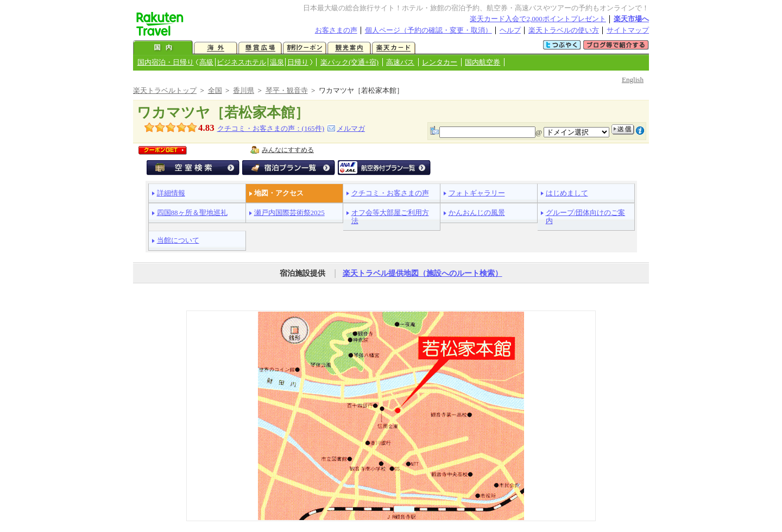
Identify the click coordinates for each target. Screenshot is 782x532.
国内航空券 (483, 62)
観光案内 (349, 48)
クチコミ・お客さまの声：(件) (271, 128)
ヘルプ (510, 30)
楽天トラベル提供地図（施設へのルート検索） (422, 273)
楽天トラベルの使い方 (564, 30)
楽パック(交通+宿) (349, 62)
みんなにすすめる (288, 150)
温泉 (277, 62)
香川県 (244, 90)
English (633, 80)
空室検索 (193, 168)
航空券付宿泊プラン (384, 168)
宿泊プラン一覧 (289, 168)
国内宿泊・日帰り (166, 62)
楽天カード (394, 48)
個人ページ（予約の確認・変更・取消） (428, 30)
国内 (163, 48)
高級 (206, 62)
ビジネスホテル (241, 62)
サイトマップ (628, 30)
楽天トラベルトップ (165, 90)
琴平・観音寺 (287, 90)
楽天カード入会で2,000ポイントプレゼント (538, 19)
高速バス (400, 62)
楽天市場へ (631, 19)
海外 (216, 48)
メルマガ (351, 128)
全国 (215, 90)
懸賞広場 (260, 48)
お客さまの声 (336, 30)
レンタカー (440, 62)
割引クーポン (305, 48)
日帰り (298, 62)
